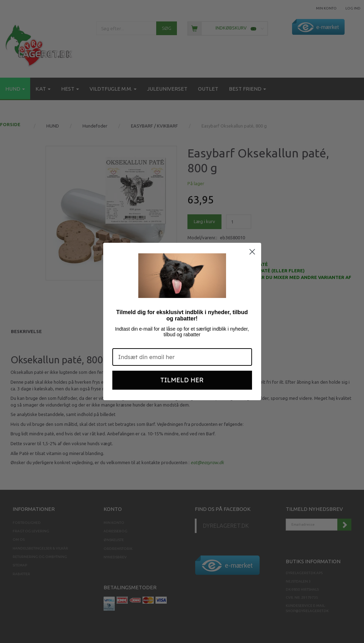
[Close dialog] (252, 252)
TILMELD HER (182, 380)
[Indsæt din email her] (182, 357)
